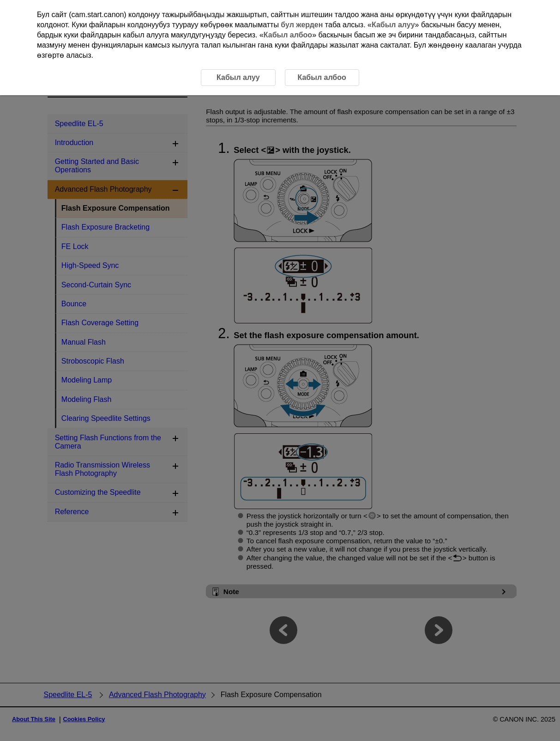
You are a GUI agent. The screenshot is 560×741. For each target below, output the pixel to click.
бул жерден (302, 25)
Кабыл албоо (288, 35)
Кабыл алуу (393, 25)
